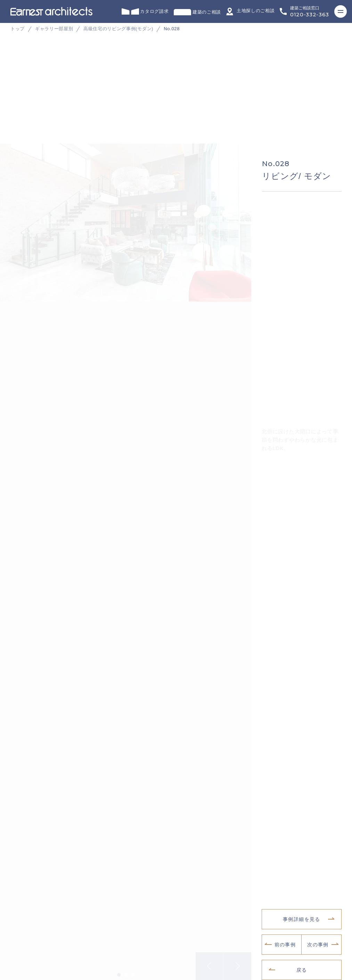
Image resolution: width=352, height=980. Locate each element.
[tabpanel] (176, 142)
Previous (210, 962)
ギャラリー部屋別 (54, 29)
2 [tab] (126, 970)
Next (237, 962)
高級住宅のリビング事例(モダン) (118, 29)
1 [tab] (119, 970)
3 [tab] (133, 970)
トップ (18, 29)
